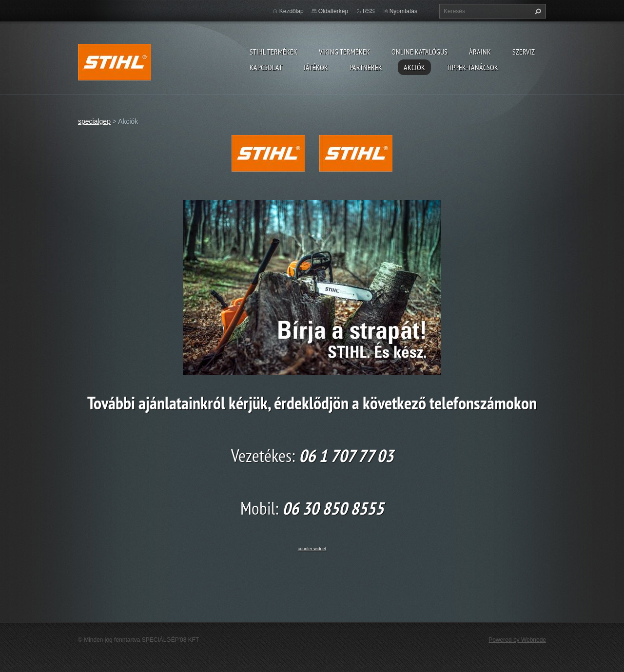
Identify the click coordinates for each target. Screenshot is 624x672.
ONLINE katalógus (419, 52)
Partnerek (366, 67)
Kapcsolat (266, 67)
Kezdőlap (292, 11)
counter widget (312, 549)
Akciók (414, 67)
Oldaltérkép (333, 11)
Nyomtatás (403, 11)
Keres (537, 11)
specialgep (94, 121)
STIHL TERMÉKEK (273, 52)
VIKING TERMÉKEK (344, 52)
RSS (369, 11)
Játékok (316, 67)
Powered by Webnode (517, 640)
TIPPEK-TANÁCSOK (472, 67)
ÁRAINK (480, 52)
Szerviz (524, 52)
